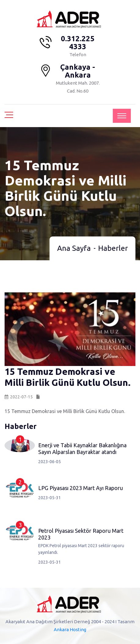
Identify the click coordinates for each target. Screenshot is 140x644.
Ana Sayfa (74, 248)
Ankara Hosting (70, 629)
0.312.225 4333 (78, 43)
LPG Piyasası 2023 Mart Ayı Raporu (81, 488)
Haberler (113, 248)
